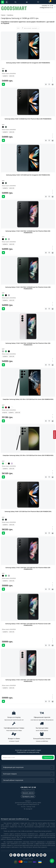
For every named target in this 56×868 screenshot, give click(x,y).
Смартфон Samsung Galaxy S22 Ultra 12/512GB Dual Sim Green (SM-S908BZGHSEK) (28, 399)
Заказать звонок (28, 793)
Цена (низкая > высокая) (30, 28)
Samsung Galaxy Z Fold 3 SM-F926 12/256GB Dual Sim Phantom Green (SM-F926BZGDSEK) (28, 288)
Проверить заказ (28, 796)
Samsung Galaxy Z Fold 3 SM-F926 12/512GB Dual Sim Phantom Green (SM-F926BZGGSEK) (28, 624)
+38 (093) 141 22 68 (47, 6)
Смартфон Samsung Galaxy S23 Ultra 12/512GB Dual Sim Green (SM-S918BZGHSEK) (28, 455)
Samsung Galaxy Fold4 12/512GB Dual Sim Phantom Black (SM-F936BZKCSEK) (28, 511)
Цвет (3, 68)
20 (18, 28)
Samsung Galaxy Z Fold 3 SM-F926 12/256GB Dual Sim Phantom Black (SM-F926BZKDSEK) (28, 232)
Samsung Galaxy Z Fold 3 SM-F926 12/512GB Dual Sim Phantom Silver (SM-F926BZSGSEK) (28, 681)
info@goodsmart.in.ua (46, 8)
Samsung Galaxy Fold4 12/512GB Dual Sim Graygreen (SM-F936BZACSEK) (28, 175)
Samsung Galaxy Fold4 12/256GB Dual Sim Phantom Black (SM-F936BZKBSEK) (28, 119)
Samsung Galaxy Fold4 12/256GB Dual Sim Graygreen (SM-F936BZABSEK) (28, 63)
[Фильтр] (55, 435)
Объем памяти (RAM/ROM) (9, 73)
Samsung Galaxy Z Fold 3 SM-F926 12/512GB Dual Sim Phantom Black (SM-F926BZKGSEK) (28, 568)
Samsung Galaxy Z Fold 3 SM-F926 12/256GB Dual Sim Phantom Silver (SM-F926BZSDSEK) (28, 344)
